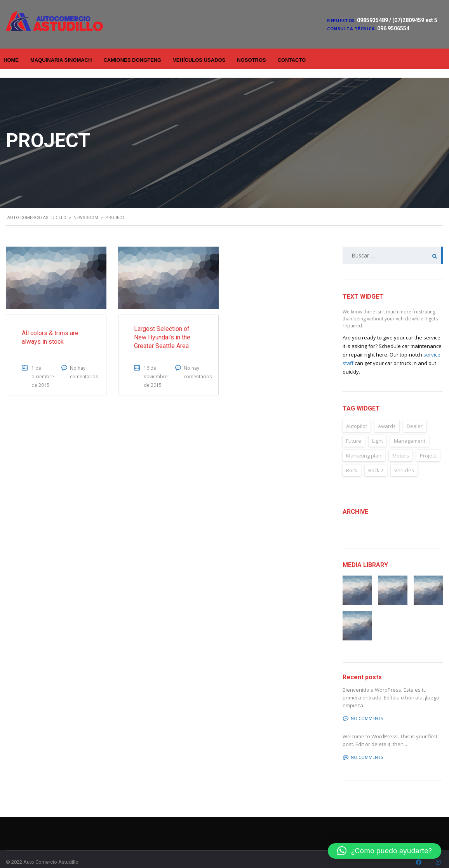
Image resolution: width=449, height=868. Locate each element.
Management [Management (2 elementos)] (410, 432)
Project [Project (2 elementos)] (428, 447)
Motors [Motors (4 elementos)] (401, 447)
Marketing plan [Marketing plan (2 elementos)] (364, 447)
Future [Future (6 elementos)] (354, 432)
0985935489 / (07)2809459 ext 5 (397, 20)
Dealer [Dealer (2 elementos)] (415, 417)
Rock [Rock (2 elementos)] (352, 461)
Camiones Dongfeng (132, 60)
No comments (363, 709)
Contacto (292, 60)
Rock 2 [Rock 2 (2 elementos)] (376, 461)
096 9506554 (393, 28)
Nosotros (251, 60)
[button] (385, 851)
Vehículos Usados (199, 60)
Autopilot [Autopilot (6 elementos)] (357, 417)
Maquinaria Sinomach (61, 60)
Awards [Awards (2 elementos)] (387, 417)
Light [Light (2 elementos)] (378, 432)
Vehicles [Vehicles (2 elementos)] (404, 461)
